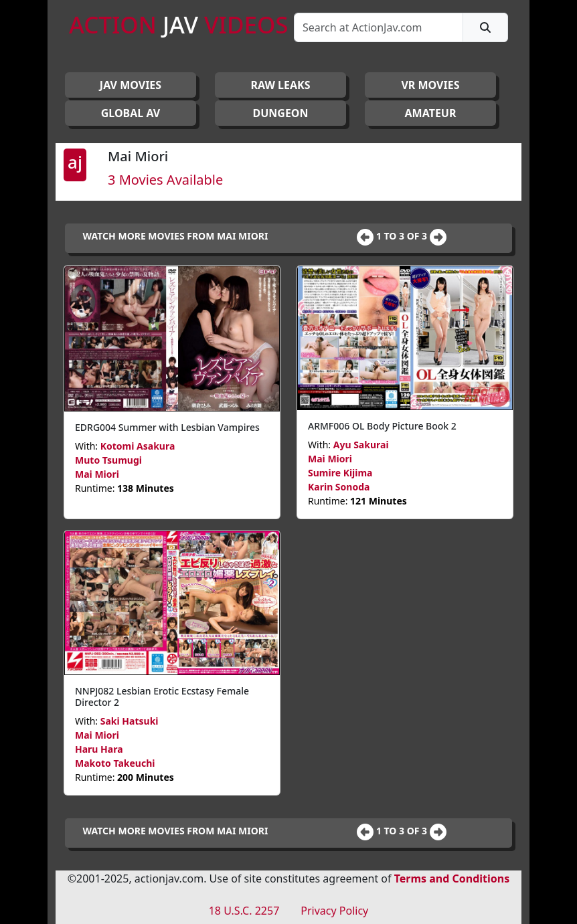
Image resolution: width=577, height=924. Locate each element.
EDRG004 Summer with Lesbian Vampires (167, 427)
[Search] (379, 27)
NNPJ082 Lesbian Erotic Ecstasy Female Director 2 (162, 697)
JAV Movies (131, 85)
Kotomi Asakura (138, 446)
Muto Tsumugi (108, 460)
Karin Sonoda (339, 487)
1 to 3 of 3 (403, 236)
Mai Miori (97, 474)
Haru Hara (99, 749)
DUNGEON (280, 113)
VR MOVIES (430, 85)
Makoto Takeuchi (115, 763)
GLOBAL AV (131, 113)
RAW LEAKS (281, 85)
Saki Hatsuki (130, 721)
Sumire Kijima (340, 473)
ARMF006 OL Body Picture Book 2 (382, 426)
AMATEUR (431, 113)
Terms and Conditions (452, 879)
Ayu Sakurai (361, 445)
